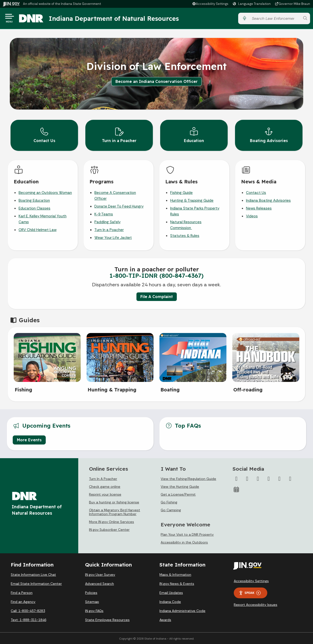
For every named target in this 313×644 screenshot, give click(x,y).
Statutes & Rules (185, 235)
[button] (210, 4)
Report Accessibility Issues (256, 604)
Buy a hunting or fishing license (114, 501)
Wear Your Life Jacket (113, 237)
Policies (91, 592)
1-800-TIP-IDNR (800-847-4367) (156, 275)
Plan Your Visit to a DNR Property (187, 534)
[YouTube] (269, 478)
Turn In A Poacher (103, 478)
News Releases (259, 208)
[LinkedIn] (279, 478)
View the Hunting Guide (180, 486)
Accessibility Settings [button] (251, 580)
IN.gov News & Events (177, 583)
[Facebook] (236, 478)
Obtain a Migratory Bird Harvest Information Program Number (115, 511)
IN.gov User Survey (100, 574)
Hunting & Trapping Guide (192, 200)
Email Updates (171, 592)
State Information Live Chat (33, 574)
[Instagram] (258, 478)
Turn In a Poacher (109, 229)
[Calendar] (236, 489)
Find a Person (22, 592)
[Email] (290, 478)
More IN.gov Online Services (112, 521)
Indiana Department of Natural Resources (119, 19)
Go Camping (171, 509)
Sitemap (92, 601)
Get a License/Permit (178, 494)
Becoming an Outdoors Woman (45, 192)
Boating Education (34, 200)
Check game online (105, 486)
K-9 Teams (104, 213)
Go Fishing (169, 501)
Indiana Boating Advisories (268, 200)
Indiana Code (170, 601)
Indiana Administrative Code (182, 610)
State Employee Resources (107, 619)
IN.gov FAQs (94, 610)
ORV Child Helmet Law (38, 229)
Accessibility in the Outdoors (184, 542)
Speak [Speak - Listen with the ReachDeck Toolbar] (250, 592)
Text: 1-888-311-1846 (28, 619)
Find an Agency (23, 601)
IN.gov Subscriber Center (109, 529)
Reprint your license (105, 494)
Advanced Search (100, 583)
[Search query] (275, 19)
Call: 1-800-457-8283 (28, 610)
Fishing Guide (181, 192)
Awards (165, 619)
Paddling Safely (107, 221)
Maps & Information (175, 574)
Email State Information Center (36, 583)
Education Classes (34, 208)
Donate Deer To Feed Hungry (119, 206)
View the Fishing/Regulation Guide (188, 478)
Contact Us (256, 192)
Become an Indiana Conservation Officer (156, 83)
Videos (252, 215)
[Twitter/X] (247, 478)
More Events (29, 439)
